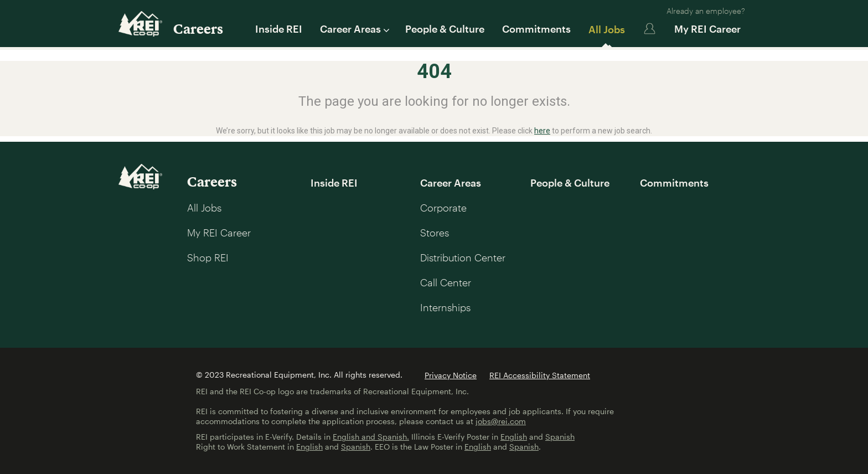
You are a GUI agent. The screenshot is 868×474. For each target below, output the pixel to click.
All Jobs (607, 29)
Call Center (446, 282)
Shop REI (208, 257)
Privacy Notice (451, 375)
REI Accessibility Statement (540, 375)
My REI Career (707, 29)
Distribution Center (463, 257)
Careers (198, 29)
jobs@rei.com (501, 421)
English (514, 437)
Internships (445, 307)
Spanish (560, 437)
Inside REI (279, 29)
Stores (435, 233)
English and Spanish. (371, 437)
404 (434, 71)
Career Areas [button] (354, 29)
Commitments (536, 29)
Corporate (443, 208)
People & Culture (445, 29)
